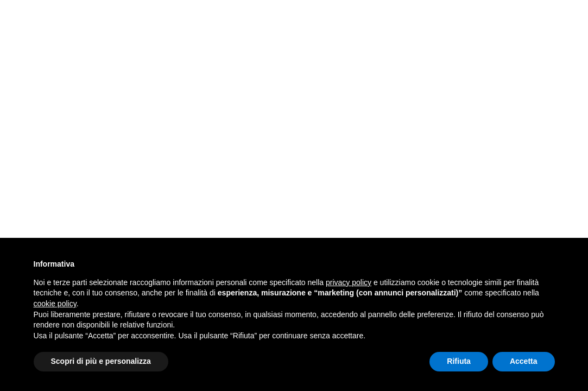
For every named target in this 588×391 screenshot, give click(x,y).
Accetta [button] (524, 361)
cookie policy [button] (55, 304)
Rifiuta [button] (459, 361)
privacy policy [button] (349, 282)
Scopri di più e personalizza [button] (101, 361)
